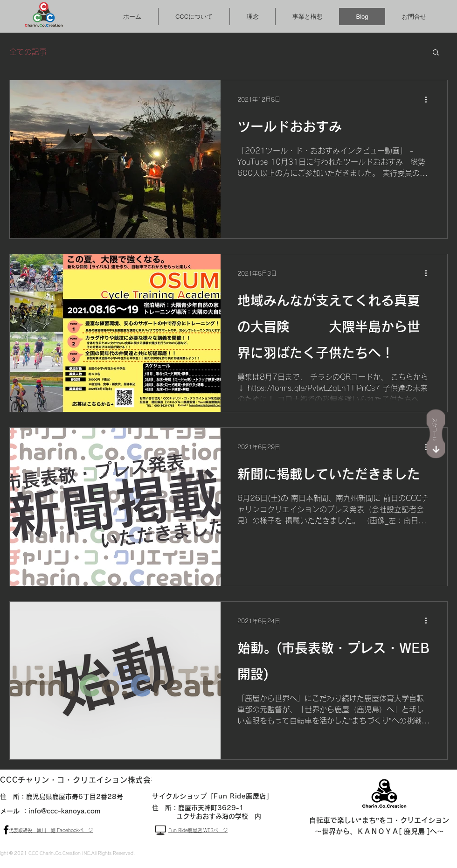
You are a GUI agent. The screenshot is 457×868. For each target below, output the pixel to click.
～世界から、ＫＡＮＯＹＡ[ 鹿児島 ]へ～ (379, 831)
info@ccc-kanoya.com (64, 811)
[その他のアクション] (429, 99)
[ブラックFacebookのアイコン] (6, 830)
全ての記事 (28, 52)
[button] (436, 53)
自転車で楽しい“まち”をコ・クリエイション (379, 820)
